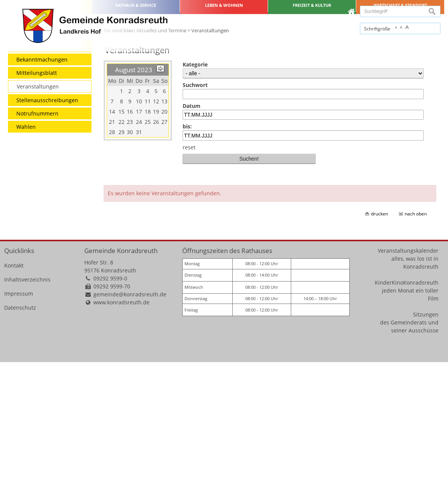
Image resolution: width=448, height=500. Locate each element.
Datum (192, 243)
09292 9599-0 (110, 416)
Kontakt (14, 403)
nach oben (416, 352)
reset (189, 285)
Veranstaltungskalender (408, 388)
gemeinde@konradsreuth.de (130, 432)
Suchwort (195, 223)
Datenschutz (20, 445)
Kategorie (195, 202)
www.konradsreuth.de (121, 440)
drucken (379, 352)
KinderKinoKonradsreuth (407, 420)
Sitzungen (426, 452)
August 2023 (134, 208)
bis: (187, 264)
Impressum (19, 431)
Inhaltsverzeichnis (27, 417)
